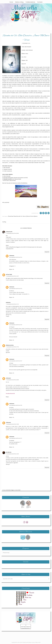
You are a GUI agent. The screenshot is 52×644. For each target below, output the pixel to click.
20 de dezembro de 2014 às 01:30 (16, 405)
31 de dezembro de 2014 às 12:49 (12, 454)
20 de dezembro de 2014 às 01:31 (16, 438)
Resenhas (11, 216)
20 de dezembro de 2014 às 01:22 (16, 257)
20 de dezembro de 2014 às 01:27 (16, 361)
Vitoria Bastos (34, 216)
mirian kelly (9, 274)
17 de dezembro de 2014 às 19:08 (12, 424)
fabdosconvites (10, 345)
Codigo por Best (38, 642)
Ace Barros (9, 452)
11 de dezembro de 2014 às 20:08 (12, 380)
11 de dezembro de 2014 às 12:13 (12, 304)
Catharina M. (9, 232)
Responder (47, 252)
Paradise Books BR (10, 393)
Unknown (12, 256)
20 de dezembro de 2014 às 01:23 (16, 289)
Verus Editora (26, 216)
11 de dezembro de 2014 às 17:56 (12, 347)
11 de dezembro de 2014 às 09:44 (12, 233)
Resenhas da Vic (18, 216)
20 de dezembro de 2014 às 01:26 (16, 325)
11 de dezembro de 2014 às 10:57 (12, 276)
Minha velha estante (19, 642)
